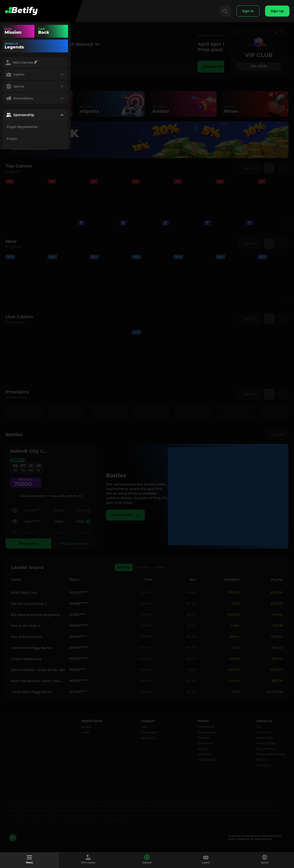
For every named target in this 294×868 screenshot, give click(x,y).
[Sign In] (248, 11)
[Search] (225, 11)
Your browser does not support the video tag (61, 31)
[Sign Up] (277, 11)
